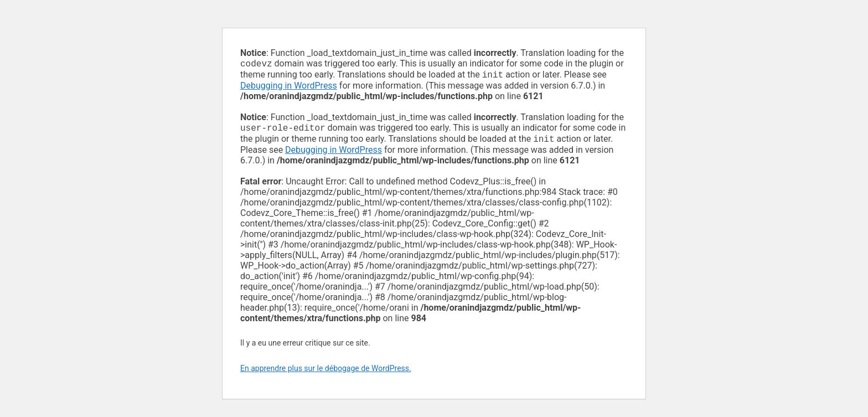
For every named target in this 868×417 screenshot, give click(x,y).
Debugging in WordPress (289, 88)
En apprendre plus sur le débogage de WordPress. (326, 373)
